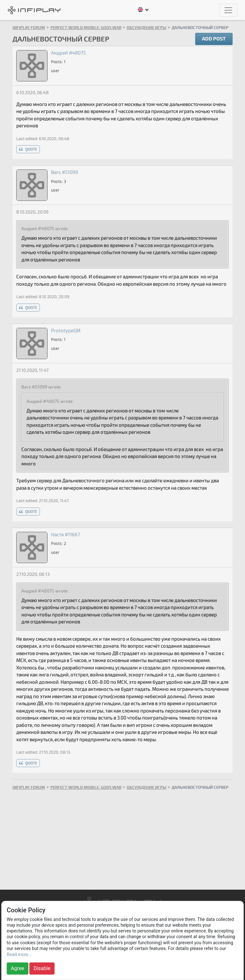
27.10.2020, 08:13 (33, 574)
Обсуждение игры (146, 28)
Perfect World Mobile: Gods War (86, 28)
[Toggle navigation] (228, 10)
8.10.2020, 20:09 (32, 212)
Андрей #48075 (68, 53)
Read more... (19, 954)
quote (31, 150)
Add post (214, 39)
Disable (42, 968)
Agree (18, 968)
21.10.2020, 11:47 (32, 370)
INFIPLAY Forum (29, 28)
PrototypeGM (66, 331)
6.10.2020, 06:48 (33, 93)
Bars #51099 (65, 172)
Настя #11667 (66, 535)
